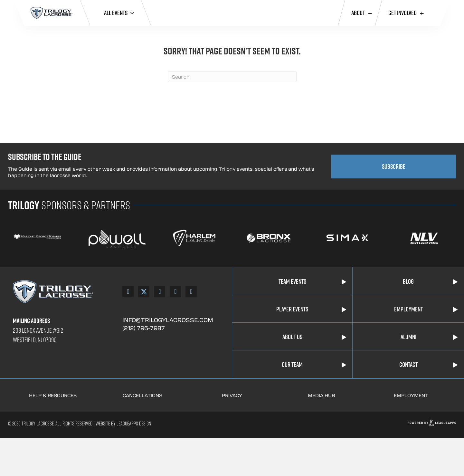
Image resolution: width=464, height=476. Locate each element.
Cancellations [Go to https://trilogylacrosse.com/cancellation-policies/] (142, 395)
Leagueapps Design (133, 423)
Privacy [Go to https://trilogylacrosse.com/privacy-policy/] (232, 395)
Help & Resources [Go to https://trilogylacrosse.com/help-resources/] (53, 395)
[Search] (232, 77)
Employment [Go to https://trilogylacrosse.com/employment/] (411, 395)
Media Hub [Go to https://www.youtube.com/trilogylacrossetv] (322, 395)
